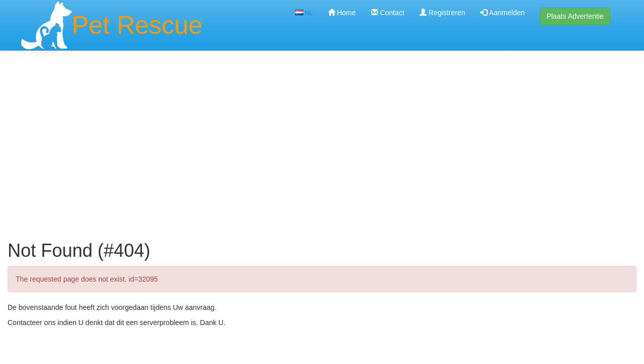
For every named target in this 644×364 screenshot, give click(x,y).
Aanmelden (502, 13)
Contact (388, 13)
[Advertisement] (322, 130)
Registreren (442, 13)
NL (304, 13)
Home (342, 13)
